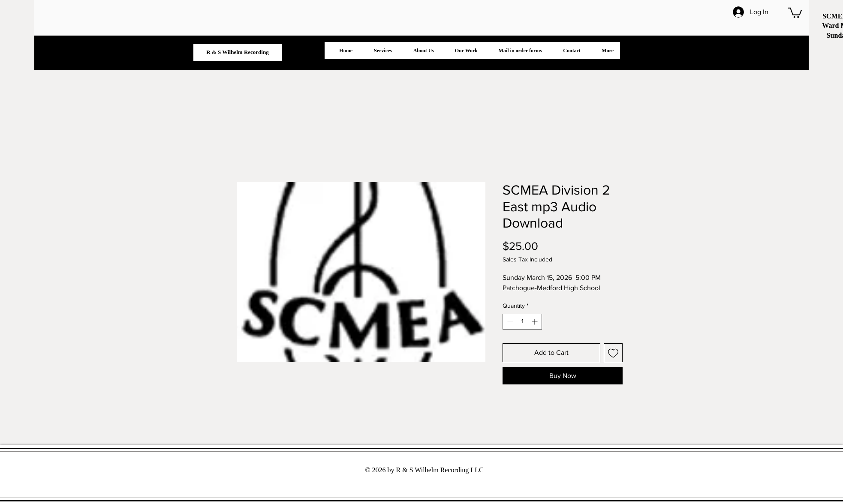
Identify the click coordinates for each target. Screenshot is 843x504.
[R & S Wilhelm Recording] (238, 52)
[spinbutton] (522, 322)
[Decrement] (509, 322)
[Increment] (535, 322)
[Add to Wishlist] (613, 353)
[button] (795, 12)
